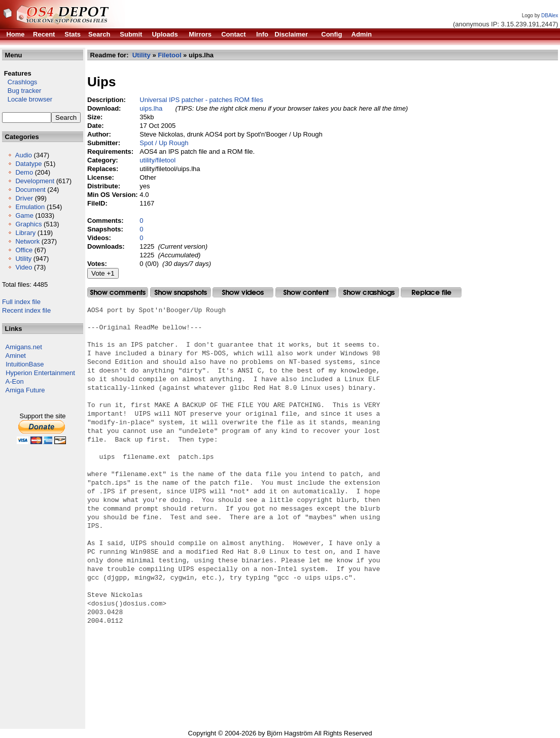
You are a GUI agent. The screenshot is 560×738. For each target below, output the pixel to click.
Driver (24, 198)
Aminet (16, 356)
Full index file (21, 302)
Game (24, 215)
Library (25, 233)
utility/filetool (157, 160)
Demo (24, 172)
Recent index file (26, 310)
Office (24, 250)
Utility (23, 259)
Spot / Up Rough (164, 143)
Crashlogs (20, 82)
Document (30, 190)
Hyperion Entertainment (40, 373)
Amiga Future (25, 390)
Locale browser (27, 99)
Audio (24, 155)
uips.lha (151, 108)
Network (27, 241)
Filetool (169, 55)
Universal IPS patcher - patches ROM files (201, 100)
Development (35, 181)
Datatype (28, 164)
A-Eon (15, 381)
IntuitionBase (25, 364)
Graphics (28, 224)
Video (24, 267)
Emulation (30, 207)
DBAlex (550, 15)
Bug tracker (22, 91)
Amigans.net (24, 347)
